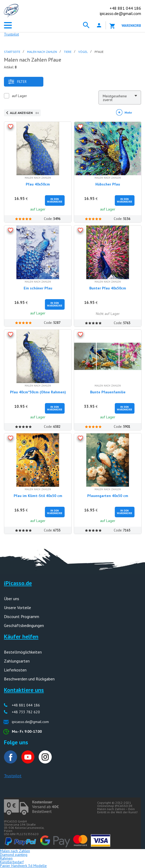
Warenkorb (131, 26)
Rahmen (6, 858)
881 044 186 (125, 8)
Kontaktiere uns (24, 690)
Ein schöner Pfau (38, 288)
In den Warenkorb (55, 200)
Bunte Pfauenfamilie (108, 392)
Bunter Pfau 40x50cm (108, 288)
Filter (17, 82)
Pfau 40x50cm (38, 184)
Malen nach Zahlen (15, 851)
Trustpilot (11, 34)
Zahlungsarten (17, 661)
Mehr (128, 112)
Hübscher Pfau (108, 184)
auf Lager (19, 96)
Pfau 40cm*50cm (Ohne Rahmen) (38, 392)
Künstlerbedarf (12, 862)
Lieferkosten (15, 670)
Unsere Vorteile (17, 608)
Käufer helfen (21, 636)
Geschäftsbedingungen (24, 625)
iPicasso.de (18, 583)
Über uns (12, 599)
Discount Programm (22, 616)
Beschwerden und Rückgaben (29, 679)
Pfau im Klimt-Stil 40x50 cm (38, 496)
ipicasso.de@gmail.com (120, 13)
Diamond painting (14, 855)
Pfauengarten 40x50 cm (108, 496)
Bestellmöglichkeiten (23, 652)
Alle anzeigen (24, 113)
